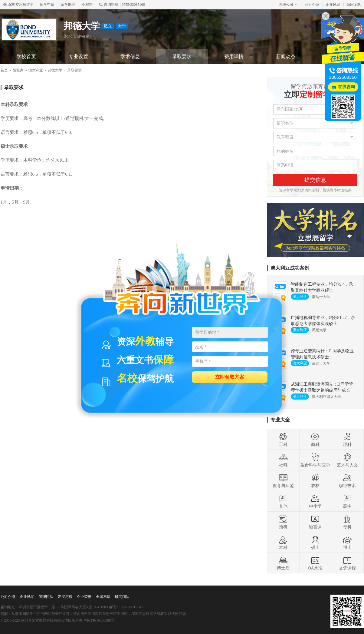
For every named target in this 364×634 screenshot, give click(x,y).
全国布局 (103, 597)
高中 (347, 501)
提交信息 (315, 180)
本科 (283, 543)
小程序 (87, 5)
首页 (4, 70)
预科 (283, 522)
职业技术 (347, 481)
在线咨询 (346, 87)
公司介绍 (312, 5)
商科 (315, 440)
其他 (283, 501)
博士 (347, 543)
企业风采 (333, 5)
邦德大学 (55, 70)
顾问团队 (354, 5)
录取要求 (182, 56)
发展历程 (65, 597)
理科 (347, 440)
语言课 (315, 522)
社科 (283, 460)
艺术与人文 (347, 460)
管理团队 (46, 597)
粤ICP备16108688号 (99, 620)
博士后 (283, 563)
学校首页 (26, 56)
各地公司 (288, 5)
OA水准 (315, 563)
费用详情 (234, 56)
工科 (283, 440)
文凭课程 (347, 563)
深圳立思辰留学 (18, 5)
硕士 (315, 543)
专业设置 (78, 56)
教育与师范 (283, 481)
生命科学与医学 (315, 460)
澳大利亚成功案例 (290, 268)
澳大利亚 (36, 70)
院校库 (18, 70)
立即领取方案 (230, 377)
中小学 (315, 501)
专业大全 (280, 420)
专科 (347, 522)
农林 (315, 481)
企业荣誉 (84, 597)
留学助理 (68, 5)
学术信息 (130, 56)
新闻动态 (286, 56)
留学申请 (47, 5)
